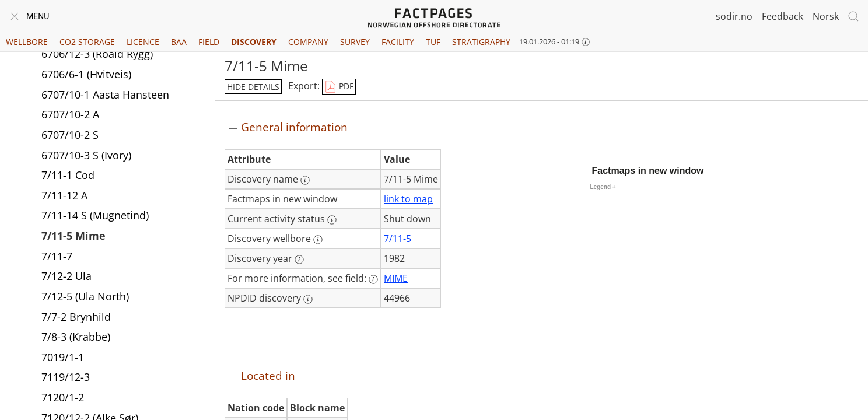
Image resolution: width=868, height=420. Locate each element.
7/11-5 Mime (73, 237)
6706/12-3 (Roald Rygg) (97, 55)
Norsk (826, 16)
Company (308, 42)
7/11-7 (57, 258)
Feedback (783, 16)
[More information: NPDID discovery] (308, 299)
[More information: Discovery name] (305, 180)
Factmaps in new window (648, 171)
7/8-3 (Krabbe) (76, 338)
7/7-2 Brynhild (76, 318)
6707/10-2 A (70, 116)
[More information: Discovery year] (299, 260)
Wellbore (27, 42)
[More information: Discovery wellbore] (318, 240)
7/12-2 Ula (66, 278)
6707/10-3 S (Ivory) (86, 157)
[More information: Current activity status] (332, 220)
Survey (355, 42)
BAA (179, 42)
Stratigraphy (481, 42)
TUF (433, 42)
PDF (339, 87)
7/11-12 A (64, 197)
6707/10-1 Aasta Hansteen (105, 96)
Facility (398, 42)
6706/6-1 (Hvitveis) (86, 76)
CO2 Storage (87, 42)
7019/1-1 (63, 359)
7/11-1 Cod (68, 177)
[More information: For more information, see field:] (373, 279)
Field (209, 42)
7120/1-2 (63, 399)
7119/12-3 (66, 379)
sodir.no (734, 16)
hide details (253, 87)
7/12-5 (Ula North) (85, 298)
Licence (143, 42)
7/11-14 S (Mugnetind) (95, 217)
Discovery (254, 42)
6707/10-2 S (70, 136)
